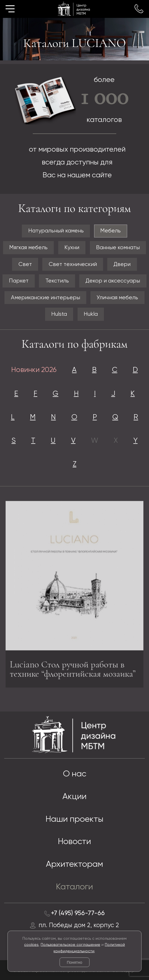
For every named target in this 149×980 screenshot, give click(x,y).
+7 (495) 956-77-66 (78, 913)
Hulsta (59, 314)
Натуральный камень (56, 231)
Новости (74, 842)
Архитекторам (74, 864)
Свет (25, 264)
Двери (122, 264)
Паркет (19, 281)
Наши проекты (74, 819)
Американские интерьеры (46, 298)
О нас (75, 774)
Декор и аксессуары (113, 281)
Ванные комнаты (118, 248)
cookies (31, 945)
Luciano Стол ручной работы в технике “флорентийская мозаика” (73, 671)
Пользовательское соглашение (70, 945)
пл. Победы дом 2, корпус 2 (79, 925)
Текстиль (57, 281)
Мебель (110, 231)
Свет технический (73, 264)
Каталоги (74, 887)
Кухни (72, 248)
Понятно (74, 962)
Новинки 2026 (34, 370)
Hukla (91, 314)
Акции (74, 797)
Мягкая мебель (28, 248)
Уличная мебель (117, 298)
